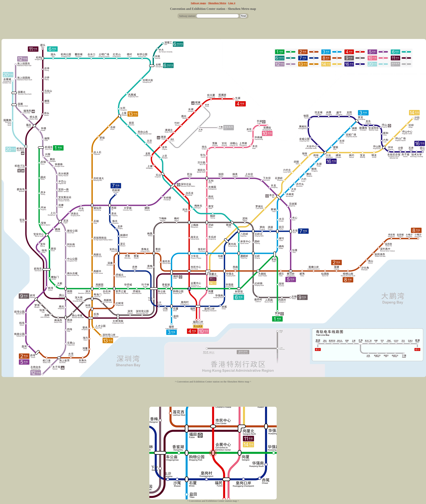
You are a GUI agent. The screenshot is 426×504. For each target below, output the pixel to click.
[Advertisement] (213, 30)
